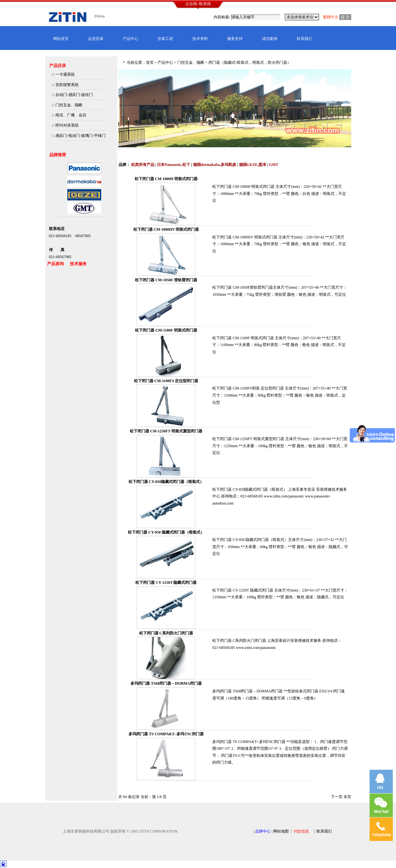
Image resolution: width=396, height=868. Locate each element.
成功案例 (270, 39)
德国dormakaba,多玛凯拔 (215, 165)
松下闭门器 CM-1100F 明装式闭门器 (166, 330)
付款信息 (301, 831)
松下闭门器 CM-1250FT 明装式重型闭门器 (166, 431)
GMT (274, 165)
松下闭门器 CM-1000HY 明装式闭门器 (166, 229)
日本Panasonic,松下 (174, 165)
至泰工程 (165, 39)
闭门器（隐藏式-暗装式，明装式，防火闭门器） (250, 63)
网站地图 (281, 831)
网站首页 (61, 39)
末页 (347, 797)
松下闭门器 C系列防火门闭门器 (166, 633)
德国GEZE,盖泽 (253, 165)
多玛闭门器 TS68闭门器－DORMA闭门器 (166, 683)
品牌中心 (263, 831)
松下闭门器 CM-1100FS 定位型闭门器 (166, 381)
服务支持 (235, 39)
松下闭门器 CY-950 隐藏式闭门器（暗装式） (166, 532)
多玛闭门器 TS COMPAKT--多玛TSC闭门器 (166, 734)
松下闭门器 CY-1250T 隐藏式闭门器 (166, 583)
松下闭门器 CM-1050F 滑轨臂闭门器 (166, 280)
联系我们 (304, 39)
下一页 (337, 797)
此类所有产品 (143, 165)
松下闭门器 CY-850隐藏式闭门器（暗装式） (166, 482)
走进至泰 (96, 39)
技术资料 (200, 39)
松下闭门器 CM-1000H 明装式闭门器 (166, 179)
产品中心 (130, 39)
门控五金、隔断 (191, 63)
